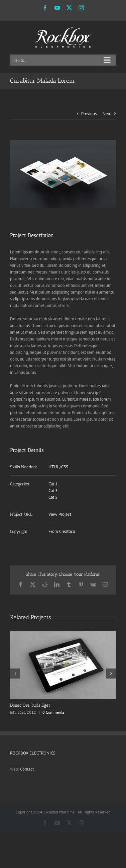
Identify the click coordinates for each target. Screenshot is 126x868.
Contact (27, 769)
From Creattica (62, 531)
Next (107, 114)
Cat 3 (53, 491)
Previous (89, 114)
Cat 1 (53, 484)
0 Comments (53, 712)
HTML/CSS (58, 467)
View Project (60, 514)
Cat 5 (53, 497)
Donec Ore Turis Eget (30, 705)
